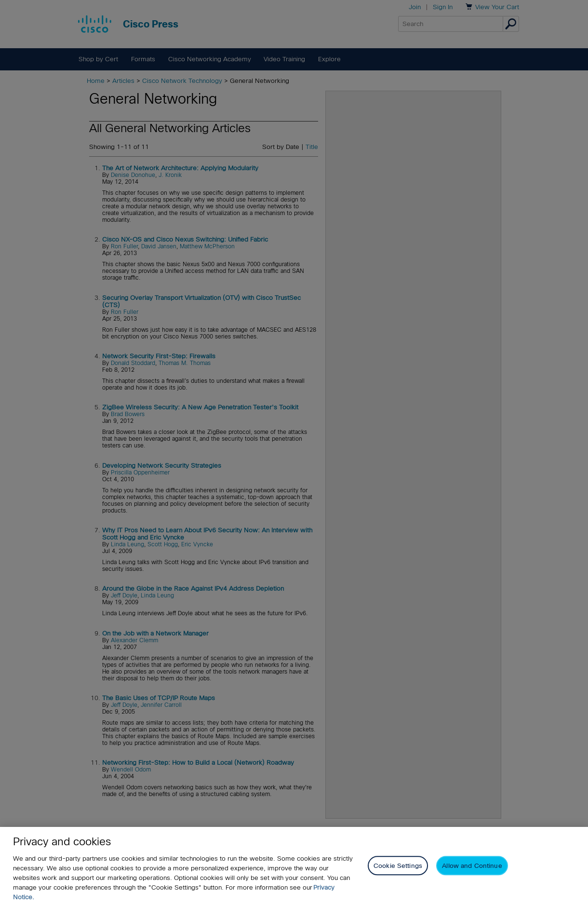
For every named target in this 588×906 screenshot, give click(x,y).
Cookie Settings (398, 867)
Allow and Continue (472, 867)
